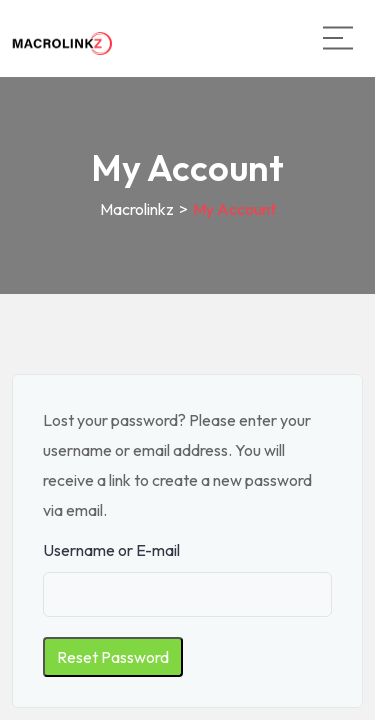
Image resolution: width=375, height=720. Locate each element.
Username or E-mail (111, 550)
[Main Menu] (338, 38)
